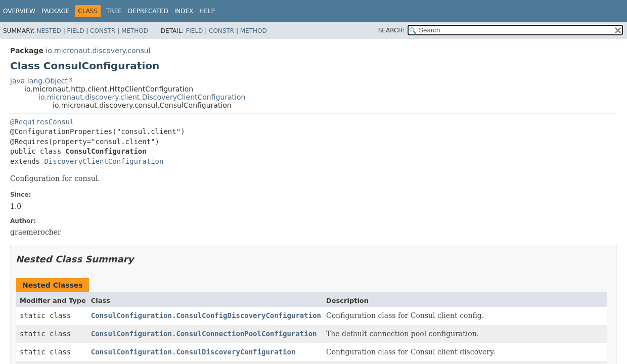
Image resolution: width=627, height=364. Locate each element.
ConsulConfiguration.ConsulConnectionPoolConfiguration (204, 334)
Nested (49, 31)
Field (75, 31)
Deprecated (148, 11)
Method (135, 31)
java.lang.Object (39, 81)
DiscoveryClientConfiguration (104, 161)
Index (184, 11)
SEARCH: (392, 30)
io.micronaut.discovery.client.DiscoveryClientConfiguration (142, 97)
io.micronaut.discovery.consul (98, 51)
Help (207, 11)
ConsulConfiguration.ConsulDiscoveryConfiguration (193, 352)
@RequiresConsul (42, 122)
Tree (114, 11)
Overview (19, 11)
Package (55, 11)
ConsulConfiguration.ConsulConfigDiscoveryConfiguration (206, 315)
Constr (103, 31)
